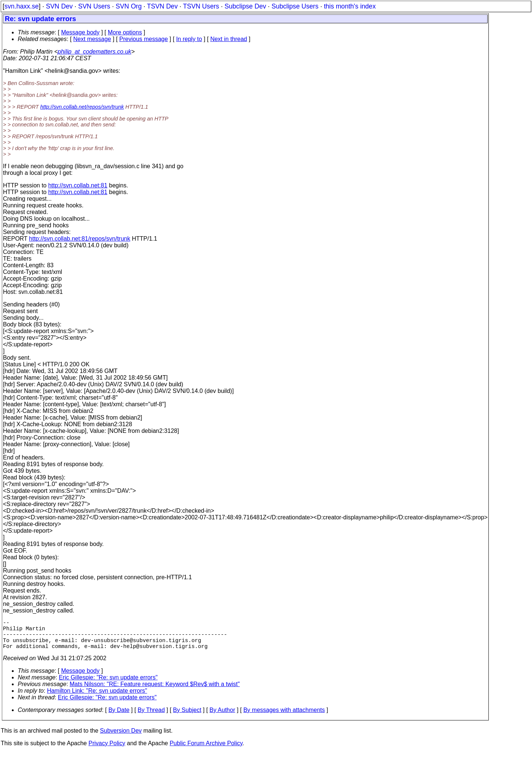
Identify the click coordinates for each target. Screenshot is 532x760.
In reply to (189, 39)
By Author (222, 717)
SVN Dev (59, 6)
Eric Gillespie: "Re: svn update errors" (108, 685)
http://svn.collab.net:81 (78, 185)
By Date (119, 717)
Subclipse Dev (245, 6)
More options (125, 32)
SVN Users (94, 6)
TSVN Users (201, 6)
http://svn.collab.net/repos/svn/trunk (82, 107)
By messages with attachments (284, 717)
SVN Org (129, 6)
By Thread (151, 717)
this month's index (350, 6)
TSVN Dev (162, 6)
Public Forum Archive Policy (206, 751)
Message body (80, 32)
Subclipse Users (295, 6)
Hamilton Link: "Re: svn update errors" (97, 698)
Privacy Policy (107, 751)
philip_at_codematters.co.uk (94, 52)
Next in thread (229, 39)
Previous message (144, 39)
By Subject (187, 717)
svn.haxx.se (22, 6)
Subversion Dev (121, 738)
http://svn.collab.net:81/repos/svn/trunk (80, 239)
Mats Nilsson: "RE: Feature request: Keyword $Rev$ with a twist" (155, 691)
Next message (92, 39)
